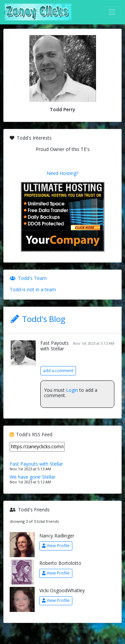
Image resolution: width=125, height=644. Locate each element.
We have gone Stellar (32, 477)
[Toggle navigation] (112, 12)
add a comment (58, 371)
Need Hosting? (62, 173)
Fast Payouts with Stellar (54, 346)
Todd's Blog (44, 319)
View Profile (56, 546)
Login (72, 390)
